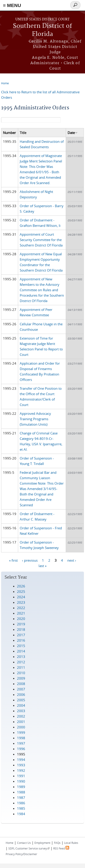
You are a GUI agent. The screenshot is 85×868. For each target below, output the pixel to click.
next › (72, 560)
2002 (21, 716)
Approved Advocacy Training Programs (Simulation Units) (35, 419)
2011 (21, 667)
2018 (21, 629)
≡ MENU (12, 5)
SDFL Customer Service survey (29, 848)
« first (13, 560)
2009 (21, 678)
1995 (21, 754)
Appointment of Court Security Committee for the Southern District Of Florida (41, 240)
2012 (21, 662)
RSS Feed (61, 848)
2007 (21, 689)
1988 (21, 792)
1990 (21, 781)
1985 (21, 808)
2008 (21, 684)
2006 (21, 694)
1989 (21, 787)
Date (73, 133)
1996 (21, 749)
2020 (21, 619)
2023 (21, 602)
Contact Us (24, 843)
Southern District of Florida (42, 30)
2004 (21, 705)
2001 (21, 722)
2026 (21, 586)
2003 (21, 711)
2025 (21, 591)
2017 (21, 635)
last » (42, 565)
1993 (21, 765)
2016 (21, 640)
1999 (21, 732)
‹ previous (30, 560)
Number (9, 133)
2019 (21, 624)
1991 (21, 776)
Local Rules (71, 843)
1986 (21, 803)
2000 (21, 727)
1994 (21, 760)
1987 (21, 798)
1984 (21, 814)
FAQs (57, 843)
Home (5, 83)
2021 (21, 613)
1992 (21, 770)
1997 (21, 743)
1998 (21, 738)
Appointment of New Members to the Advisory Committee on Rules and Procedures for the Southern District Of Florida (42, 290)
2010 (21, 673)
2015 (21, 646)
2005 (21, 700)
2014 (21, 651)
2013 (21, 657)
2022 (21, 608)
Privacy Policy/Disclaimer (21, 854)
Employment (42, 843)
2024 (21, 597)
